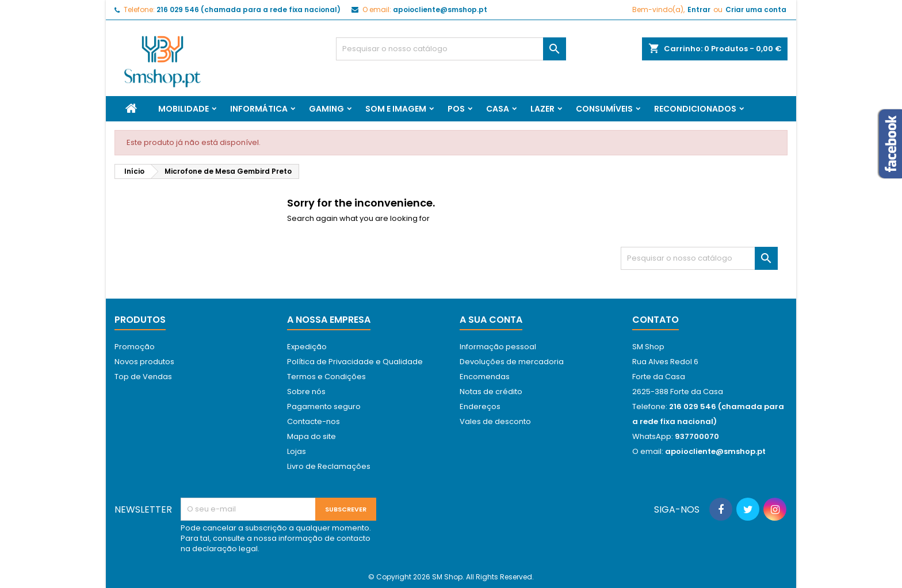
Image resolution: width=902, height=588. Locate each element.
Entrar (699, 9)
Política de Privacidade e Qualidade (355, 362)
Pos (456, 109)
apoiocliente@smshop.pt (440, 9)
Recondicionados (695, 109)
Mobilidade (184, 109)
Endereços (480, 406)
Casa (498, 109)
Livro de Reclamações (329, 466)
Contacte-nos (314, 421)
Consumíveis (604, 109)
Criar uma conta (756, 9)
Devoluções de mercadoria (512, 362)
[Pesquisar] (451, 49)
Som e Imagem (396, 109)
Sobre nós (306, 392)
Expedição (307, 347)
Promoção (135, 347)
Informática (259, 109)
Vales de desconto (495, 421)
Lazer (542, 109)
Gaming (326, 109)
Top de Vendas (143, 377)
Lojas (297, 451)
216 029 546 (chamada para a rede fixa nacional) (249, 9)
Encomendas (485, 377)
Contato (656, 320)
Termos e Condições (326, 377)
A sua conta (491, 320)
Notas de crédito (491, 392)
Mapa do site (312, 436)
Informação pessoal (498, 347)
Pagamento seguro (324, 406)
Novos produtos (144, 362)
